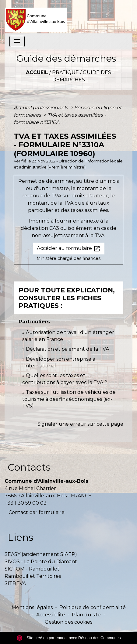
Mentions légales (32, 607)
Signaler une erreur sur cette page (80, 424)
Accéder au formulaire (69, 249)
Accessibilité (51, 615)
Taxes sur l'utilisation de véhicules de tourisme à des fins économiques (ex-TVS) (69, 399)
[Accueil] (36, 17)
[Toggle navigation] (17, 41)
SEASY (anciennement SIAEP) (41, 554)
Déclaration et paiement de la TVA (67, 349)
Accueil (37, 72)
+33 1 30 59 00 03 (26, 503)
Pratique (65, 72)
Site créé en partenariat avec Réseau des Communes (69, 638)
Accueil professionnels (41, 108)
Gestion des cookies (68, 622)
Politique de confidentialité (93, 607)
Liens (20, 537)
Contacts (29, 467)
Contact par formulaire (37, 512)
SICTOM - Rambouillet (32, 569)
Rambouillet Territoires (33, 576)
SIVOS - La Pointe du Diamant (41, 562)
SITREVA (15, 583)
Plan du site (86, 615)
